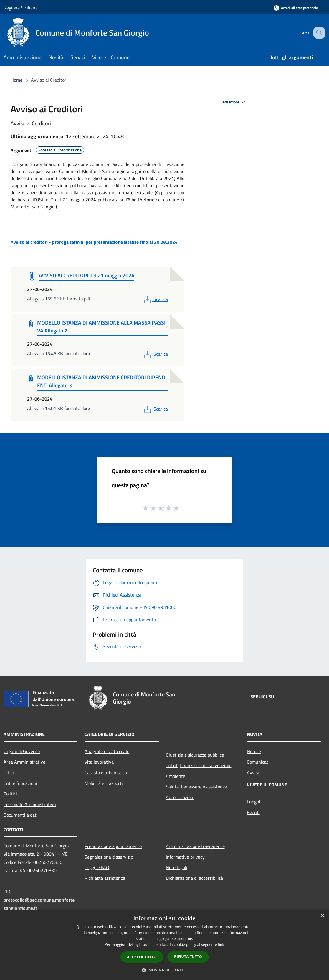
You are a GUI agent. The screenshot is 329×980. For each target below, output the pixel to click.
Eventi (253, 812)
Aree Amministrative (24, 762)
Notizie (254, 751)
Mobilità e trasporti (104, 783)
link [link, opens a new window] (221, 944)
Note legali (177, 867)
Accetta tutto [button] (142, 957)
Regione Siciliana (21, 8)
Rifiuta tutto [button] (188, 957)
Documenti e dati (21, 815)
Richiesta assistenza (105, 878)
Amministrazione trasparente (195, 846)
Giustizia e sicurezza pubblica (195, 755)
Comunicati (258, 762)
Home (16, 80)
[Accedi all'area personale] (296, 8)
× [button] (322, 916)
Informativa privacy (185, 857)
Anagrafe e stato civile (107, 751)
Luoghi (254, 802)
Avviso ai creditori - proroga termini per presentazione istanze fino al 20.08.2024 (94, 242)
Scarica (155, 299)
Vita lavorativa (99, 762)
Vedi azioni (234, 102)
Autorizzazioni (180, 797)
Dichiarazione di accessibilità (194, 878)
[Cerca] (318, 33)
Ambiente (176, 776)
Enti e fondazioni (20, 783)
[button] (165, 970)
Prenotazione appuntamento (113, 846)
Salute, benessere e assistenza (196, 787)
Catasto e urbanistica (106, 773)
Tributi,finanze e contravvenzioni (199, 765)
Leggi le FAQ (97, 867)
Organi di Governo (22, 751)
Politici (10, 794)
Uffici (9, 773)
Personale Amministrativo (30, 804)
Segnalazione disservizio (109, 857)
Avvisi (253, 773)
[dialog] (164, 945)
